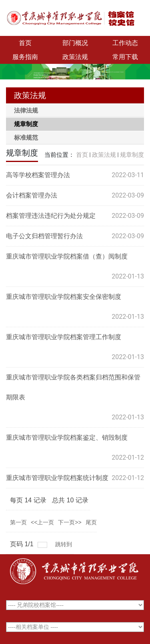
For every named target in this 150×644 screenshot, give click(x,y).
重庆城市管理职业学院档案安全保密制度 (64, 297)
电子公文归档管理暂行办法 (44, 236)
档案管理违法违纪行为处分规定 (51, 216)
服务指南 (25, 57)
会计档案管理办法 (32, 195)
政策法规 (75, 57)
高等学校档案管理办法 (38, 175)
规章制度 (132, 155)
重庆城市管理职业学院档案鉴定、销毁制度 (67, 438)
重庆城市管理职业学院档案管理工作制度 (64, 337)
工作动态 (125, 43)
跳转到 (64, 544)
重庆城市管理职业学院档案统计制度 (57, 478)
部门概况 (75, 43)
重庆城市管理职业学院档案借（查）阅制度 (67, 256)
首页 (25, 43)
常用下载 (125, 57)
